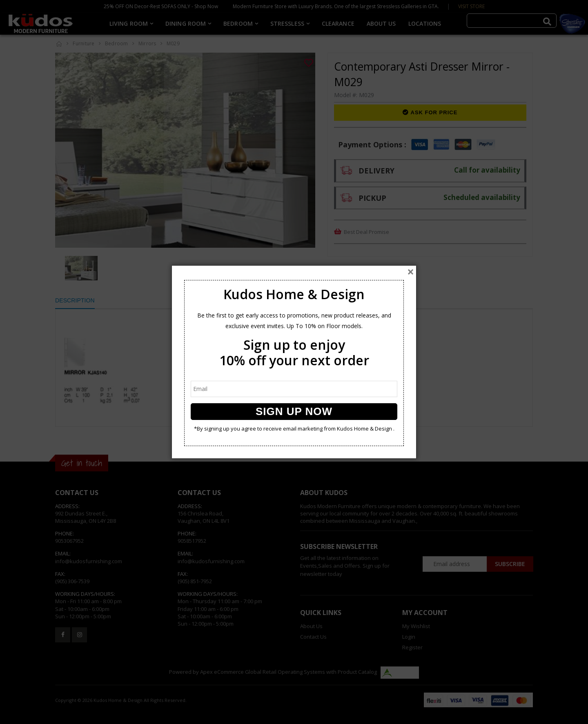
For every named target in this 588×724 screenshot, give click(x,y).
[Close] (411, 272)
